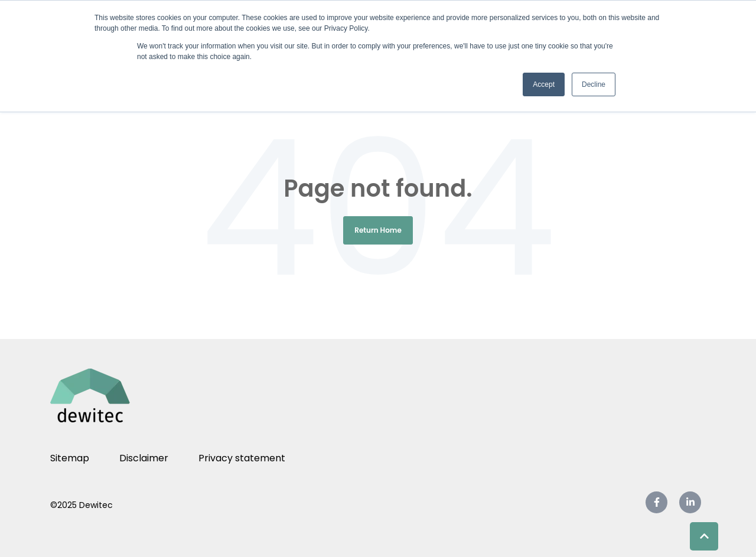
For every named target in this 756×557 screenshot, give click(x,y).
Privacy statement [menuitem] (242, 458)
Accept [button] (544, 84)
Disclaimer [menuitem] (144, 458)
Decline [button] (594, 84)
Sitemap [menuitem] (70, 458)
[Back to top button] (704, 536)
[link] (94, 395)
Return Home (378, 230)
